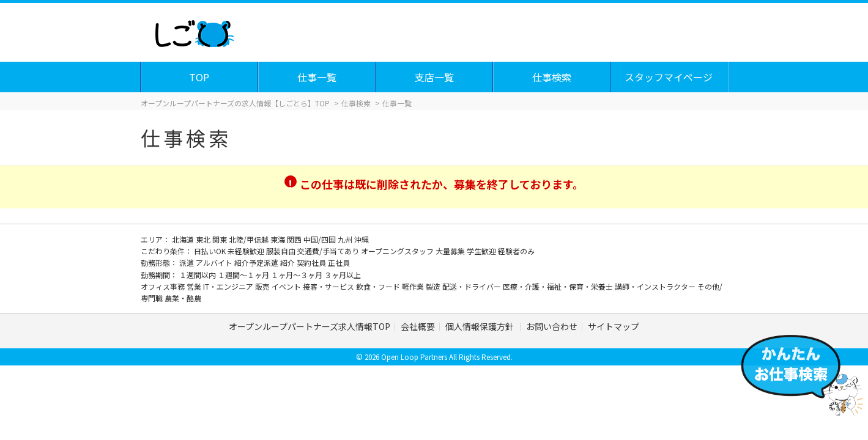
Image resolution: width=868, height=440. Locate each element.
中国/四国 (321, 239)
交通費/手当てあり (329, 251)
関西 (295, 239)
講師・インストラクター (656, 286)
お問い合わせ (552, 326)
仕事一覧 (317, 77)
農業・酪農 (183, 298)
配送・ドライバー (473, 286)
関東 (221, 239)
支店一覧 (435, 77)
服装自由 (282, 251)
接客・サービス (329, 286)
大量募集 (451, 251)
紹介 (288, 262)
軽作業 (414, 286)
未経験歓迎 (247, 251)
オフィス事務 (164, 286)
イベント (287, 286)
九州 (346, 239)
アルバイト (215, 262)
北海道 (184, 239)
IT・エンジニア (229, 286)
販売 (263, 286)
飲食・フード (379, 286)
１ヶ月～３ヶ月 (298, 275)
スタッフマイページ (669, 77)
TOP (200, 77)
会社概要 (418, 326)
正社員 (339, 262)
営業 (195, 286)
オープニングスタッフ (398, 251)
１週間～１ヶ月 (244, 275)
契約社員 (312, 262)
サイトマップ (614, 326)
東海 (279, 239)
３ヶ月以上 (343, 275)
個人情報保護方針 (480, 326)
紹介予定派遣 (257, 262)
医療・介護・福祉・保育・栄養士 (559, 286)
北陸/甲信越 (250, 239)
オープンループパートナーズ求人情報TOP (310, 326)
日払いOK (211, 251)
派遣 (187, 262)
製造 (434, 286)
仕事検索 (552, 77)
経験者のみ (516, 251)
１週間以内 (198, 275)
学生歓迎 (482, 251)
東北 (204, 239)
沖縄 (362, 239)
